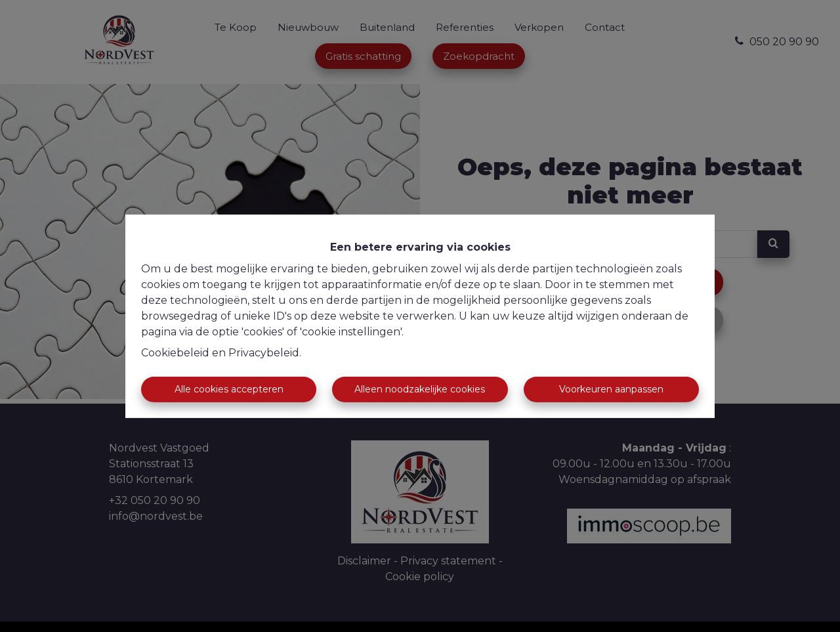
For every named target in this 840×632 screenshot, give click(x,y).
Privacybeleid (264, 353)
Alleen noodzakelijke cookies (420, 389)
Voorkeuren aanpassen (611, 389)
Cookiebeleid (175, 353)
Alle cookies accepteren (229, 389)
